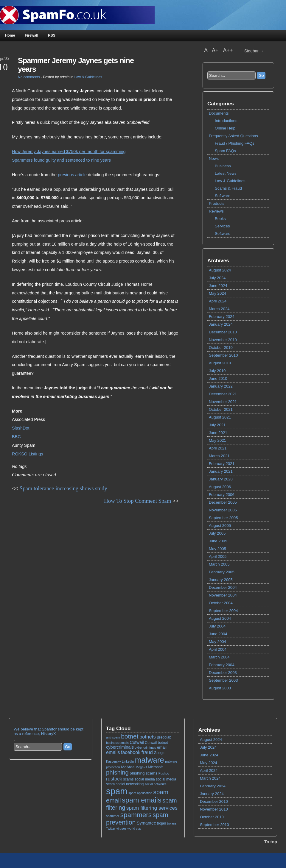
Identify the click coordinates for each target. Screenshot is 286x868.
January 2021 (221, 471)
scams (128, 779)
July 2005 (217, 533)
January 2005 (221, 580)
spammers (136, 815)
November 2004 (223, 595)
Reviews (216, 211)
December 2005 (223, 502)
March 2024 (219, 309)
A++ (228, 50)
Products (217, 203)
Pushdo (164, 773)
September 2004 (223, 611)
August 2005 (220, 526)
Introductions (226, 121)
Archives (218, 260)
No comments (29, 77)
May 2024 (217, 293)
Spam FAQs (225, 151)
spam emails (142, 800)
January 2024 (221, 324)
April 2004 (218, 649)
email (162, 747)
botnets (148, 737)
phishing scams (143, 773)
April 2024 (218, 301)
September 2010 (223, 355)
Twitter (111, 828)
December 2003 (223, 673)
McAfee (128, 767)
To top (271, 842)
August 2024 (220, 270)
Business (223, 166)
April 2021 (218, 448)
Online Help (225, 128)
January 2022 (221, 386)
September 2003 (223, 680)
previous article (72, 175)
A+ (216, 50)
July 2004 (217, 626)
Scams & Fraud (228, 188)
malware (150, 760)
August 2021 (220, 417)
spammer (113, 816)
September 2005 (223, 518)
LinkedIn (128, 761)
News (214, 159)
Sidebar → (254, 51)
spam (117, 791)
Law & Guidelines (230, 181)
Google (160, 753)
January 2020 (221, 479)
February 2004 (222, 665)
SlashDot (21, 428)
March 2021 (219, 456)
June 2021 (218, 433)
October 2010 (221, 348)
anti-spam (113, 737)
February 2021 (222, 464)
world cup (134, 828)
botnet (130, 736)
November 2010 (223, 340)
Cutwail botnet (156, 743)
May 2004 (217, 642)
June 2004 (218, 634)
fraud (147, 752)
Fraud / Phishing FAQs (235, 143)
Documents (219, 113)
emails (113, 752)
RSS (52, 35)
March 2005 (219, 564)
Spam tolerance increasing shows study (63, 488)
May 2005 (217, 549)
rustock (114, 779)
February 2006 (222, 495)
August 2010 (220, 363)
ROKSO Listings (28, 454)
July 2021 (217, 425)
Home (10, 35)
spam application (140, 793)
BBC (16, 437)
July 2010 (217, 371)
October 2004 (221, 603)
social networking (130, 784)
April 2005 (218, 556)
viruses (122, 828)
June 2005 (218, 541)
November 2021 (223, 402)
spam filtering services (152, 808)
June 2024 (218, 286)
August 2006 (220, 487)
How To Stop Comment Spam (137, 501)
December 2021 (223, 394)
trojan (162, 823)
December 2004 (223, 587)
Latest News (226, 173)
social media (145, 779)
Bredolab (164, 737)
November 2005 (223, 510)
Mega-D (141, 767)
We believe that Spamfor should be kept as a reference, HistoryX (49, 731)
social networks (156, 784)
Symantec (146, 823)
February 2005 (222, 572)
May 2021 (217, 440)
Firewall (31, 35)
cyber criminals (145, 747)
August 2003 (220, 688)
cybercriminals (120, 747)
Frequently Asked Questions (233, 136)
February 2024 (222, 317)
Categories (221, 104)
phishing (117, 772)
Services (222, 226)
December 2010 (223, 332)
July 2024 (217, 278)
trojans (172, 823)
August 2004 (220, 618)
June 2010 (218, 378)
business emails (117, 743)
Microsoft (156, 767)
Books (220, 219)
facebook (131, 752)
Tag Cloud (118, 728)
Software (223, 196)
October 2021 (221, 409)
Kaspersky (114, 761)
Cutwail (137, 742)
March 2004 (219, 657)
